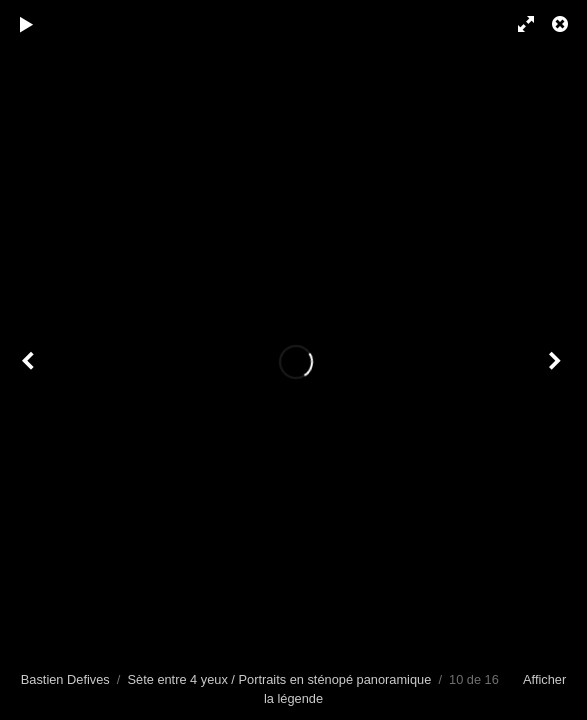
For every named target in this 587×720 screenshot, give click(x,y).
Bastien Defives (65, 679)
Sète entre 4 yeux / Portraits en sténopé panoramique (280, 679)
